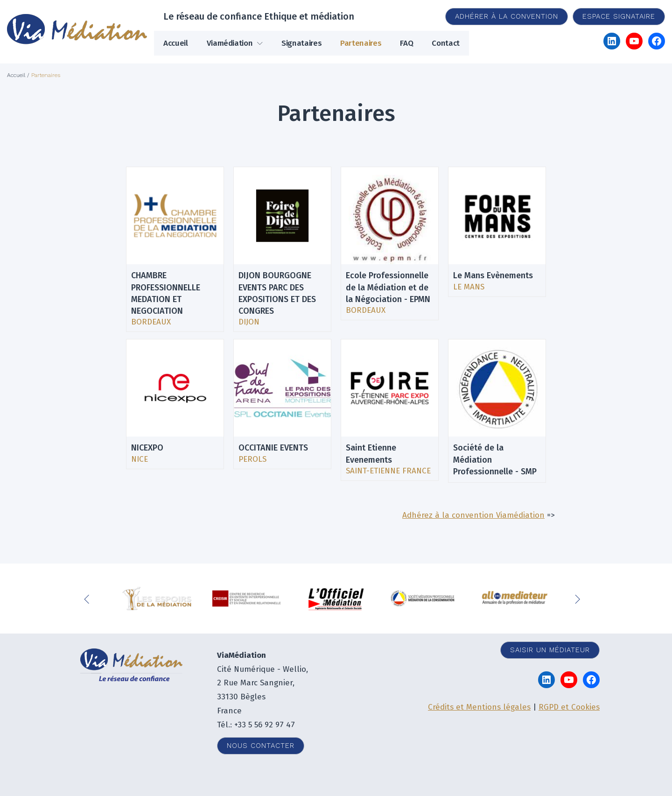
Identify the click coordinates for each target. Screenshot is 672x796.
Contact (446, 43)
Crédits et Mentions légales (479, 707)
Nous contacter (261, 746)
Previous (89, 599)
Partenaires (361, 43)
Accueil (176, 43)
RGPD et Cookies (569, 707)
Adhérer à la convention (507, 16)
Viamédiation (230, 43)
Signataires (301, 43)
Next (579, 599)
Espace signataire (619, 16)
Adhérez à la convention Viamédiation (473, 515)
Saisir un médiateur (550, 650)
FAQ (406, 43)
